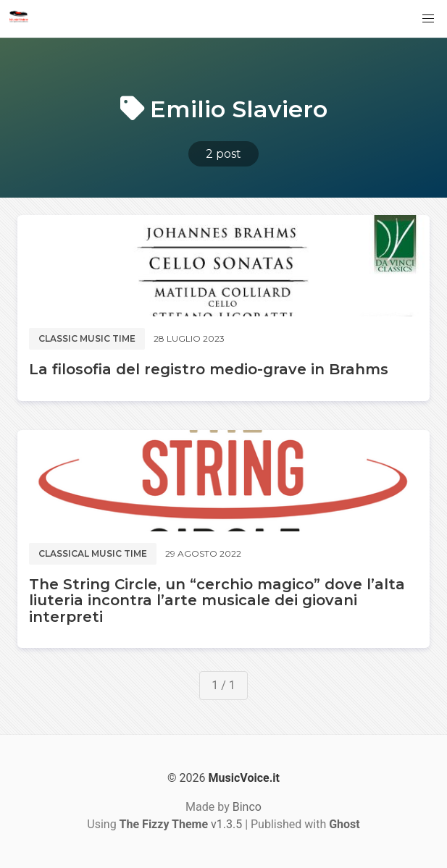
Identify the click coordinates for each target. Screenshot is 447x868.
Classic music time (87, 338)
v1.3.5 (181, 824)
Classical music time (93, 553)
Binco (247, 807)
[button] (428, 19)
